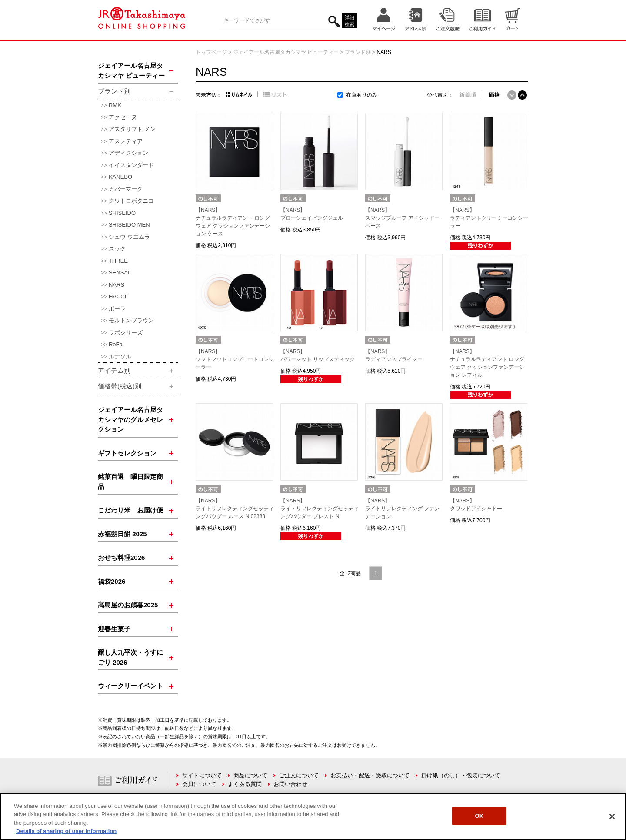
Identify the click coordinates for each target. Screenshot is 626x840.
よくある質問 (245, 784)
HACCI (117, 296)
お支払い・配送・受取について (370, 775)
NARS (117, 285)
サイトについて (202, 775)
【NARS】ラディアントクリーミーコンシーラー (489, 218)
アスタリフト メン (132, 129)
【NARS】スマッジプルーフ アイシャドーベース (402, 218)
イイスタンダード (131, 165)
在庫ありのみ (362, 95)
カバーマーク (126, 189)
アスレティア (126, 141)
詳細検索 (350, 21)
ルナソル (120, 356)
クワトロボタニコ (131, 201)
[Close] (612, 817)
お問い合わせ (290, 784)
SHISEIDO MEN (129, 225)
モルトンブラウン (131, 320)
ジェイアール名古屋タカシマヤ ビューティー (286, 52)
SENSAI (119, 273)
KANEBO (120, 177)
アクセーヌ (123, 117)
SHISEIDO (122, 213)
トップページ (211, 52)
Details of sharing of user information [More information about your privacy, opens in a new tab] (66, 831)
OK (479, 816)
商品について (250, 775)
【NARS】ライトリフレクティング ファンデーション (402, 509)
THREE (118, 261)
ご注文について (299, 775)
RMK (115, 105)
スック (117, 249)
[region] (313, 817)
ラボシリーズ (126, 333)
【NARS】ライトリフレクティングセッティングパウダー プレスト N (320, 509)
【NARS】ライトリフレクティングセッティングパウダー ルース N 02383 (235, 509)
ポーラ (117, 309)
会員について (199, 784)
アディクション (128, 153)
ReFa (116, 344)
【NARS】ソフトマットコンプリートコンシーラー (235, 359)
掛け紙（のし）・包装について (461, 775)
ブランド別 (358, 52)
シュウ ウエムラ (129, 237)
